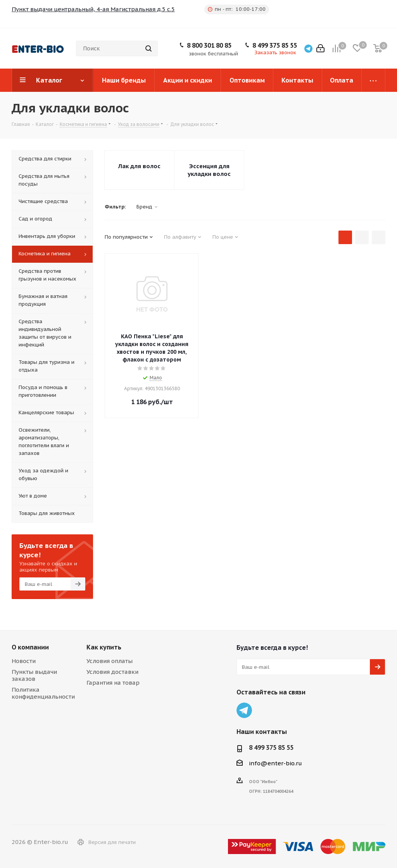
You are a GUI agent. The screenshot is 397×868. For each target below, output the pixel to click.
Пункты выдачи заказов (34, 675)
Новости (24, 661)
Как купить (104, 647)
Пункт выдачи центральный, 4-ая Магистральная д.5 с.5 (93, 9)
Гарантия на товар (113, 683)
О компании (30, 647)
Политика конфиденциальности (43, 693)
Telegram (244, 710)
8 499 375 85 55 (275, 45)
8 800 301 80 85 (209, 45)
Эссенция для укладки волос (209, 170)
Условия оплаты (110, 661)
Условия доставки (112, 672)
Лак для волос (139, 166)
